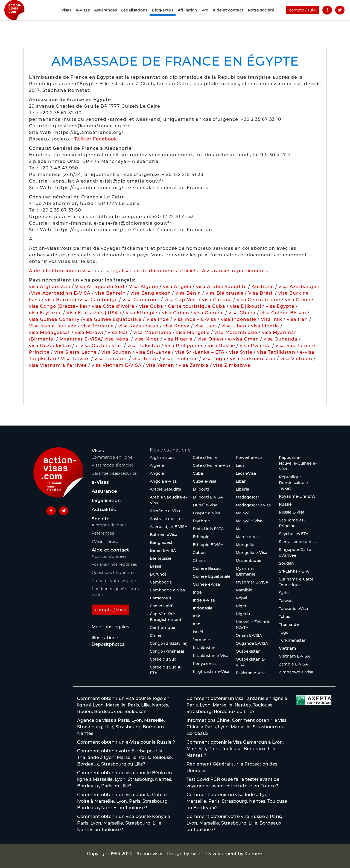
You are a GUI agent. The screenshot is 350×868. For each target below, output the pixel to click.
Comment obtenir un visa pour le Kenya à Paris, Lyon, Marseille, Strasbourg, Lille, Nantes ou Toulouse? (124, 823)
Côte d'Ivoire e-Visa (212, 465)
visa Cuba (151, 306)
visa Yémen (160, 365)
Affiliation (187, 17)
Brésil (155, 566)
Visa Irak (272, 319)
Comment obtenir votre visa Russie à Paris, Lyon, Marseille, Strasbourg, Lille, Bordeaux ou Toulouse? (234, 823)
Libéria (242, 489)
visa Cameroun (141, 300)
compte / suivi (303, 17)
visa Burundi (61, 300)
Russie (285, 504)
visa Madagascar (50, 332)
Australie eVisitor (167, 519)
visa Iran (297, 319)
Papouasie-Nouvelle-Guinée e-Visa (298, 463)
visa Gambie (209, 313)
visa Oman (210, 339)
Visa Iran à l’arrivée (53, 326)
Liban (241, 481)
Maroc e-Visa (248, 537)
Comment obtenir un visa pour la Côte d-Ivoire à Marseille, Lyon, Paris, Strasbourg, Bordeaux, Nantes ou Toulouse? (123, 801)
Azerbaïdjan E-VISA (169, 527)
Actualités (104, 509)
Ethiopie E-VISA (208, 545)
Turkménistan (293, 640)
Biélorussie (161, 558)
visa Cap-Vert (181, 300)
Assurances (105, 17)
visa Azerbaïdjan (299, 287)
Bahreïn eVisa (164, 535)
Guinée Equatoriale (212, 576)
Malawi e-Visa (249, 521)
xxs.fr (196, 854)
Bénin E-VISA (163, 550)
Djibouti (201, 489)
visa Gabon (176, 313)
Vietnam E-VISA (294, 656)
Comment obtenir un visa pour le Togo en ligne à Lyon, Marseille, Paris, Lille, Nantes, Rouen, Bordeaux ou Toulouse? (123, 705)
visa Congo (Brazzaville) (58, 306)
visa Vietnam (296, 359)
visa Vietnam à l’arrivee (58, 365)
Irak (196, 616)
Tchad (285, 617)
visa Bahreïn (110, 293)
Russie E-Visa (292, 512)
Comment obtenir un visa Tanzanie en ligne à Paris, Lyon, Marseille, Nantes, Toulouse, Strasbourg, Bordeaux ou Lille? (237, 705)
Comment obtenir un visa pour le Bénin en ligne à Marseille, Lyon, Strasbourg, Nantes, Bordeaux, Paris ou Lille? (125, 779)
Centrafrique (163, 627)
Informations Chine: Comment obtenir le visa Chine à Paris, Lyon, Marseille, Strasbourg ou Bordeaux (237, 727)
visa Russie (222, 346)
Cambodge (161, 582)
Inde (197, 592)
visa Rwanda (255, 346)
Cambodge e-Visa (167, 590)
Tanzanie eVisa (293, 609)
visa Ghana (242, 313)
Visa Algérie (144, 287)
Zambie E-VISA (293, 664)
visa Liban (234, 326)
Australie (263, 287)
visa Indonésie (239, 319)
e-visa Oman (243, 339)
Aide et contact (228, 17)
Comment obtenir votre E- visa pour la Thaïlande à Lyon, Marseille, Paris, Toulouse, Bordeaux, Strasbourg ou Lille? (125, 757)
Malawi (243, 513)
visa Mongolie (193, 332)
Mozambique (249, 561)
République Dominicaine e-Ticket (294, 483)
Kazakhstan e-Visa (211, 656)
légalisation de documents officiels (155, 271)
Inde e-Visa (204, 600)
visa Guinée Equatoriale (112, 319)
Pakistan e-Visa (251, 673)
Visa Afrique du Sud (100, 287)
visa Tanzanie (111, 359)
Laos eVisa (246, 473)
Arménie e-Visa (165, 511)
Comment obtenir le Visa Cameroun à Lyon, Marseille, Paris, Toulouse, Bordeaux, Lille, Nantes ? (235, 749)
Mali (240, 529)
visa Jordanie (97, 326)
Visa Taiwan (76, 359)
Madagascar (247, 497)
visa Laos (206, 326)
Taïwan (286, 601)
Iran (197, 624)
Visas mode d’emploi (112, 465)
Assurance (104, 491)
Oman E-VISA (249, 635)
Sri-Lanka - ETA (294, 571)
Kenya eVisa (205, 664)
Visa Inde (158, 319)
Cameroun (161, 598)
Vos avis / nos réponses (114, 564)
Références (103, 533)
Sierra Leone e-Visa (298, 542)
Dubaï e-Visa (205, 505)
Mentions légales (110, 627)
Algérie (157, 465)
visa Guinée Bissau (283, 313)
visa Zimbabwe (232, 365)
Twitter (83, 139)
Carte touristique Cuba (197, 306)
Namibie (244, 590)
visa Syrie (241, 352)
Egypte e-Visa (206, 513)
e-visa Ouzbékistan (100, 346)
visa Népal (117, 339)
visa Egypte (280, 306)
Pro (205, 17)
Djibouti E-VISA (208, 497)
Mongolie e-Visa (251, 553)
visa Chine (298, 300)
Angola (157, 473)
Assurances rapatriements (235, 271)
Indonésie (203, 608)
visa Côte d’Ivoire (113, 306)
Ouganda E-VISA (252, 643)
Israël (198, 632)
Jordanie (201, 640)
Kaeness (254, 854)
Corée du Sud (163, 659)
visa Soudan (116, 352)
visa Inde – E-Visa (195, 319)
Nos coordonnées (109, 556)
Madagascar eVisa (253, 505)
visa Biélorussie (225, 293)
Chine (156, 635)
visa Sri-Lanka (153, 352)
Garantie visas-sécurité (114, 473)
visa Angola (177, 287)
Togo (284, 632)
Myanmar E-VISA (80, 339)
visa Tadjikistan (276, 352)
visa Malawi (89, 332)
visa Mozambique (236, 332)
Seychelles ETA (294, 534)
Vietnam (288, 648)
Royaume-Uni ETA (297, 496)
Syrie (284, 593)
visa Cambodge (99, 300)
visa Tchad (145, 359)
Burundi (158, 574)
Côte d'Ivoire (205, 458)
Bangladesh (162, 542)
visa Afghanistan (50, 287)
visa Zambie (194, 365)
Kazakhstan (204, 648)
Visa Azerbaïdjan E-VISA (61, 293)
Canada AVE (162, 606)
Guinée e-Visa (206, 584)
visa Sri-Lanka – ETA (200, 352)
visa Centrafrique (259, 300)
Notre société (261, 17)
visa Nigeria (178, 339)
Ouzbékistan (248, 651)
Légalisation (106, 500)
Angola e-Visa (163, 481)
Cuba (198, 473)
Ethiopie (201, 537)
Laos (240, 465)
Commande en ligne (112, 457)
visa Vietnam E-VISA (117, 365)
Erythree (201, 521)
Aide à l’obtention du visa (61, 271)
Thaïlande (289, 624)
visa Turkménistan (253, 359)
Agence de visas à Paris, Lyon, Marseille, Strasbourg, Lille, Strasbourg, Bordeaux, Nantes (121, 727)
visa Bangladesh (151, 293)
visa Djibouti (246, 306)
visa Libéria (265, 326)
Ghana (199, 561)
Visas (66, 17)
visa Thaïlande (180, 359)
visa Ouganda (281, 339)
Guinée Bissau (207, 568)
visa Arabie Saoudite (221, 287)
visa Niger (147, 339)
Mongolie (245, 545)
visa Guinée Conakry (54, 319)
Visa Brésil (261, 293)
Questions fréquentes (113, 573)
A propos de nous (109, 525)
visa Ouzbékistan (50, 346)
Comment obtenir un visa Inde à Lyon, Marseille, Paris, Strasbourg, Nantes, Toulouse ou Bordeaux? (237, 801)
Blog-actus (163, 17)
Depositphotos (108, 644)
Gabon (199, 553)
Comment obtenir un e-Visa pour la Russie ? (126, 742)
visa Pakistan (144, 346)
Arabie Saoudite (166, 489)
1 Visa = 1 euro (105, 541)
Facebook (105, 139)
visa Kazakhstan (138, 326)
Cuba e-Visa (205, 481)
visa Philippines (184, 346)
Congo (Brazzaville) (169, 643)
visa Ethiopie (142, 313)
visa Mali (118, 332)
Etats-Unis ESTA (208, 529)
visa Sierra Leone (76, 352)
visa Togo (214, 359)
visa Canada (217, 300)
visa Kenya (177, 326)
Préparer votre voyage (114, 581)
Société (101, 519)
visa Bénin (188, 293)
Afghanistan (162, 458)
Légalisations (134, 17)
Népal (241, 598)
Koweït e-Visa (249, 458)
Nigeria (243, 614)
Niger (241, 606)
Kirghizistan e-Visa (211, 671)
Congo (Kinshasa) (167, 651)
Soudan (286, 563)
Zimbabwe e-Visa (296, 672)
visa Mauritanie (152, 332)
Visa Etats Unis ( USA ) (94, 313)
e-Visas (83, 17)
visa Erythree (45, 313)
